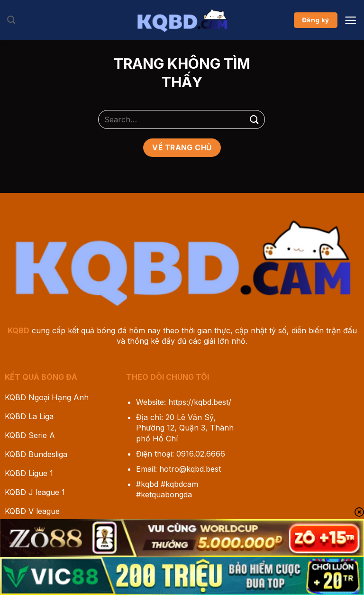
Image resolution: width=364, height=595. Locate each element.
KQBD (18, 330)
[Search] (11, 20)
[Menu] (350, 20)
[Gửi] (255, 119)
